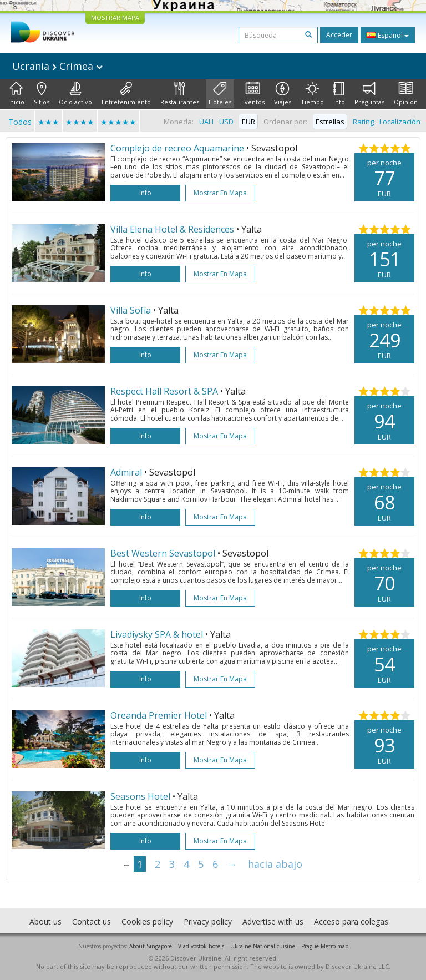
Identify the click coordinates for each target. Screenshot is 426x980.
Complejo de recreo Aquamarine (177, 148)
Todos (20, 122)
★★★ (49, 122)
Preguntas (369, 94)
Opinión (406, 94)
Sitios (42, 94)
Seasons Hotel (140, 796)
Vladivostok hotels (201, 946)
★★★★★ (118, 122)
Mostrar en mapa (220, 193)
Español (388, 35)
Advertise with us (273, 921)
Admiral (126, 472)
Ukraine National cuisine (263, 946)
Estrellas (330, 122)
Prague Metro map (325, 946)
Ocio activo (75, 94)
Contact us (92, 921)
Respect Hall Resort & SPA (164, 391)
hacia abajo (275, 864)
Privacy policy (208, 921)
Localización (400, 122)
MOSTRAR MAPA (115, 17)
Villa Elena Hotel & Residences (172, 229)
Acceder (339, 35)
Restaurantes (180, 94)
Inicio (16, 94)
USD (226, 122)
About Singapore (151, 946)
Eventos (253, 94)
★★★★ (80, 122)
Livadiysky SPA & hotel (157, 634)
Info (339, 94)
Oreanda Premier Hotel (159, 715)
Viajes (283, 94)
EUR (248, 122)
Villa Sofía (131, 310)
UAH (206, 122)
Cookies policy (147, 921)
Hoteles (220, 94)
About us (45, 921)
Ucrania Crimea (57, 66)
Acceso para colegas (351, 921)
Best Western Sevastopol (163, 553)
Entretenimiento (126, 94)
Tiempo (312, 94)
